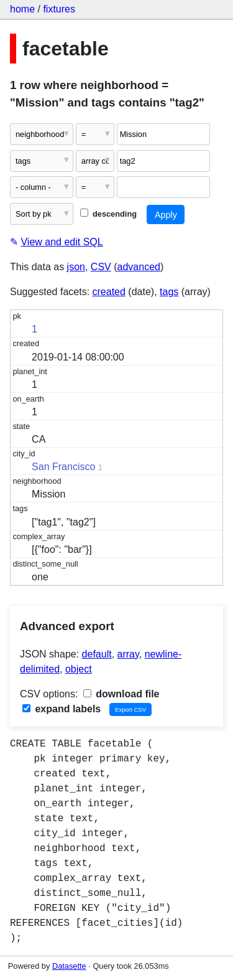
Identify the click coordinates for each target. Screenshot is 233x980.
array (128, 654)
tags (169, 292)
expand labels (62, 709)
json (76, 267)
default (97, 654)
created (109, 292)
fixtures (59, 9)
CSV (101, 267)
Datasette (69, 966)
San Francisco (63, 467)
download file (121, 694)
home (22, 9)
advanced (139, 267)
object (79, 669)
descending (108, 214)
